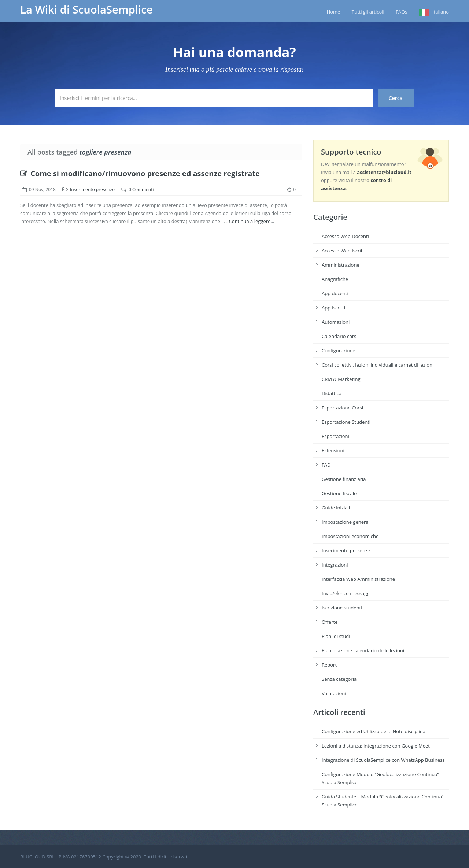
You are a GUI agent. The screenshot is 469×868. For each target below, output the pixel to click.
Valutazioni (334, 693)
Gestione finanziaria (344, 479)
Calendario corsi (340, 336)
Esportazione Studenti (346, 422)
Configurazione (339, 350)
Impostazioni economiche (350, 536)
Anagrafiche (335, 279)
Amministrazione (341, 265)
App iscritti (333, 308)
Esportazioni (335, 436)
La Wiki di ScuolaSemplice (86, 10)
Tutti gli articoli (368, 12)
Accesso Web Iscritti (344, 251)
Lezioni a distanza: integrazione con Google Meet (376, 746)
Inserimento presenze (92, 190)
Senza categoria (339, 679)
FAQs (401, 12)
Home (334, 12)
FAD (326, 465)
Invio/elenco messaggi (346, 593)
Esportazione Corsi (342, 408)
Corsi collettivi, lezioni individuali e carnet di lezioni (378, 365)
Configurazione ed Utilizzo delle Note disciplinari (375, 731)
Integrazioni (335, 565)
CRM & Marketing (341, 379)
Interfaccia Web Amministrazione (358, 579)
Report (329, 665)
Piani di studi (336, 636)
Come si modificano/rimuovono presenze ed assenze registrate (140, 173)
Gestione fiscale (339, 493)
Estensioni (333, 450)
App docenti (335, 293)
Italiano (441, 12)
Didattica (332, 393)
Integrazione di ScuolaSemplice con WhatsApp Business (383, 760)
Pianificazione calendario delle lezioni (363, 650)
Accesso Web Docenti (345, 236)
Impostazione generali (346, 522)
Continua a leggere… (252, 221)
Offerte (330, 622)
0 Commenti (141, 190)
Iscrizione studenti (342, 608)
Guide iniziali (336, 508)
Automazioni (336, 322)
